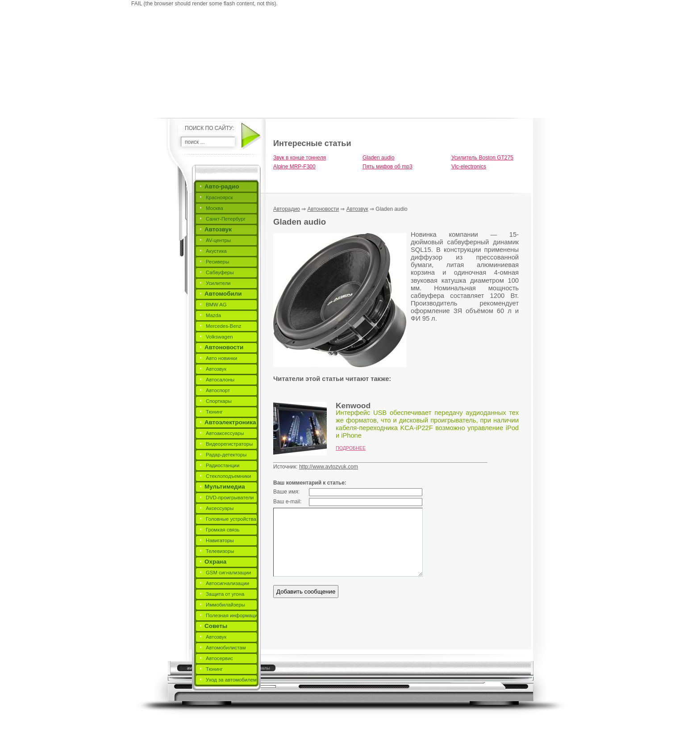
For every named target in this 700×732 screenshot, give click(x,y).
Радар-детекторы (226, 455)
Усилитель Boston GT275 (482, 158)
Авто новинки (221, 358)
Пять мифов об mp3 (387, 167)
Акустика (216, 251)
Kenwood (353, 406)
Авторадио (287, 209)
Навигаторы (220, 540)
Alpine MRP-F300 (294, 167)
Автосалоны (220, 380)
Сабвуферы (220, 272)
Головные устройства (231, 519)
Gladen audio (378, 158)
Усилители (218, 283)
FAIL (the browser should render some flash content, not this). (204, 4)
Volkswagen (219, 337)
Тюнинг (214, 412)
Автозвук (218, 229)
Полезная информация (233, 615)
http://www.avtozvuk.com (329, 467)
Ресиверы (217, 262)
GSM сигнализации (228, 573)
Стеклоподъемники (228, 476)
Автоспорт (218, 390)
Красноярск (219, 197)
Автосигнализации (227, 583)
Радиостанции (223, 465)
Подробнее (351, 448)
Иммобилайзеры (225, 605)
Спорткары (219, 401)
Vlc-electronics (469, 167)
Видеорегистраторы (229, 444)
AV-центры (218, 240)
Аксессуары (220, 508)
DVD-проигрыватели (230, 498)
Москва (215, 208)
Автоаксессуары (225, 433)
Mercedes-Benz (223, 326)
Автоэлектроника (230, 422)
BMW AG (216, 305)
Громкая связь (223, 530)
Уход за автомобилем (231, 680)
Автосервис (219, 658)
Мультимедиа (225, 487)
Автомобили (223, 294)
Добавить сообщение (306, 592)
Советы (216, 626)
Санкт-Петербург (226, 219)
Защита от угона (225, 594)
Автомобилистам (226, 648)
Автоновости (224, 347)
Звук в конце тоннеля (300, 158)
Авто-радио (222, 186)
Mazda (213, 315)
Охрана (215, 562)
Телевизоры (220, 551)
